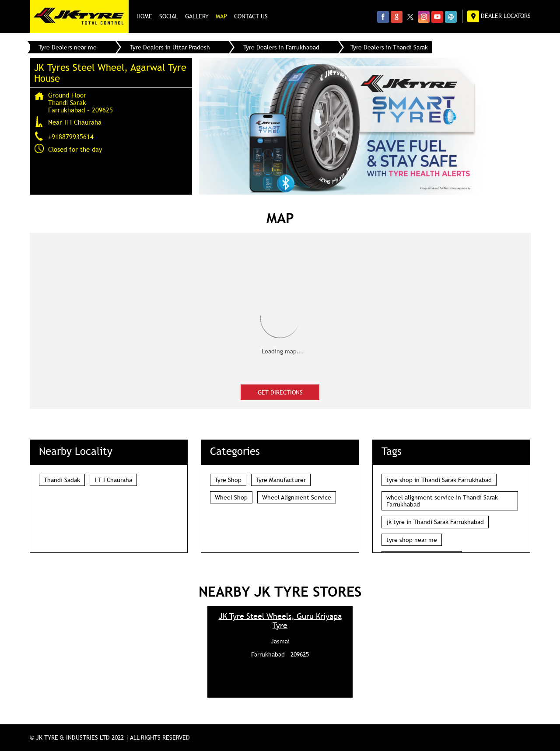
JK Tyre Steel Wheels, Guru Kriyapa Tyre (280, 621)
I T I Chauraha (113, 480)
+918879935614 (71, 136)
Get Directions (280, 392)
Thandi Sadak (62, 480)
